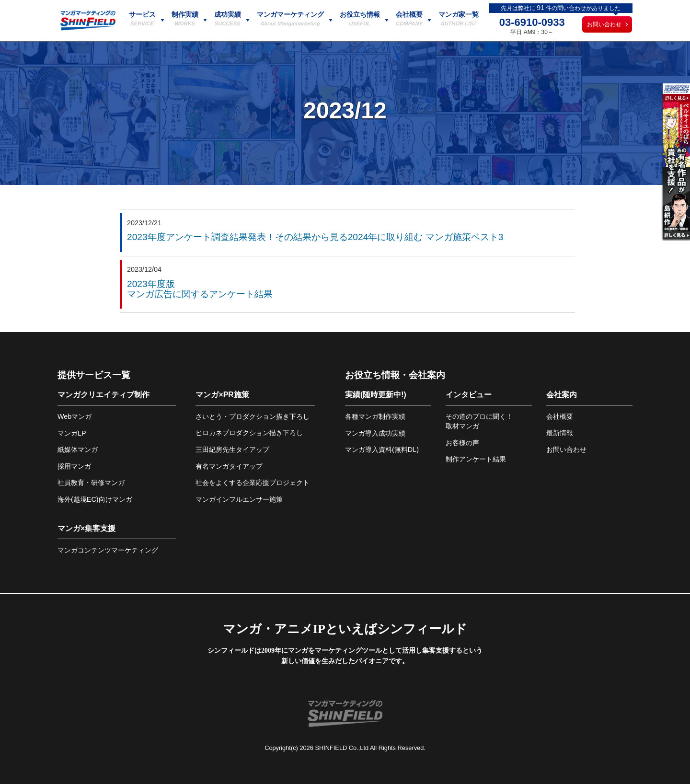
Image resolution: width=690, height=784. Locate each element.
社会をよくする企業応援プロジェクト (253, 483)
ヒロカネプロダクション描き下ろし (249, 433)
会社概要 (560, 416)
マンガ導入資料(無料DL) (382, 450)
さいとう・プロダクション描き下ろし (253, 416)
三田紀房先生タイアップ (232, 450)
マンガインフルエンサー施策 (239, 499)
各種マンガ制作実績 (375, 416)
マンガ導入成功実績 (375, 433)
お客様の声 (462, 443)
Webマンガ (75, 416)
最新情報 (560, 433)
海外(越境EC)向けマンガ (95, 499)
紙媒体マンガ (78, 450)
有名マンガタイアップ (229, 466)
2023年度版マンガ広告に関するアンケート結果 (200, 289)
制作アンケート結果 (476, 459)
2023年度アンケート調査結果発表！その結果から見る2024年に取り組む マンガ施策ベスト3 (315, 237)
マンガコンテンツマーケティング (108, 550)
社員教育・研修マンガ (91, 483)
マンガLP (72, 433)
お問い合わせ (604, 24)
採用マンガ (74, 466)
